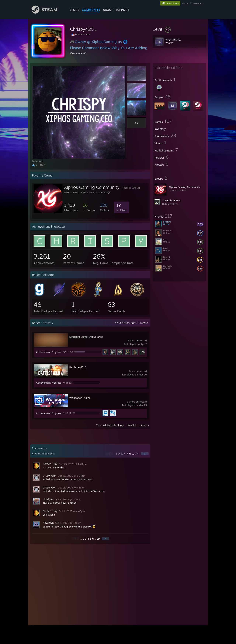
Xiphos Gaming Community (185, 187)
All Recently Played (114, 425)
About (108, 10)
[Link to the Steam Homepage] (48, 13)
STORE (74, 10)
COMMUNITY (91, 10)
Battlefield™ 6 (78, 367)
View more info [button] (79, 53)
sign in (185, 3)
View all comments (43, 454)
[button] (179, 29)
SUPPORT (122, 10)
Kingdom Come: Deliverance (86, 337)
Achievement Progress (48, 352)
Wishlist (132, 425)
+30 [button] (142, 352)
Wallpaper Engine (80, 398)
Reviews (144, 425)
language (197, 3)
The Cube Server (171, 200)
